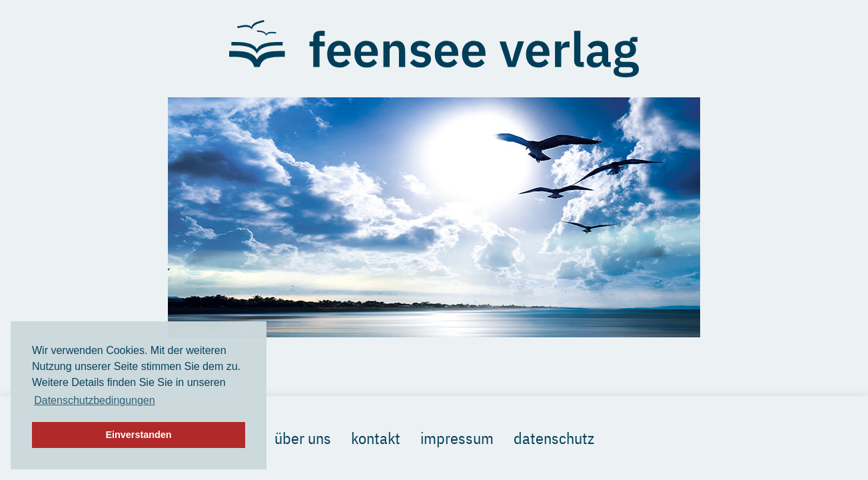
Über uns (303, 438)
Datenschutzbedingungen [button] (94, 400)
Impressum (457, 438)
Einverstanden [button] (138, 435)
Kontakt (376, 438)
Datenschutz (554, 438)
